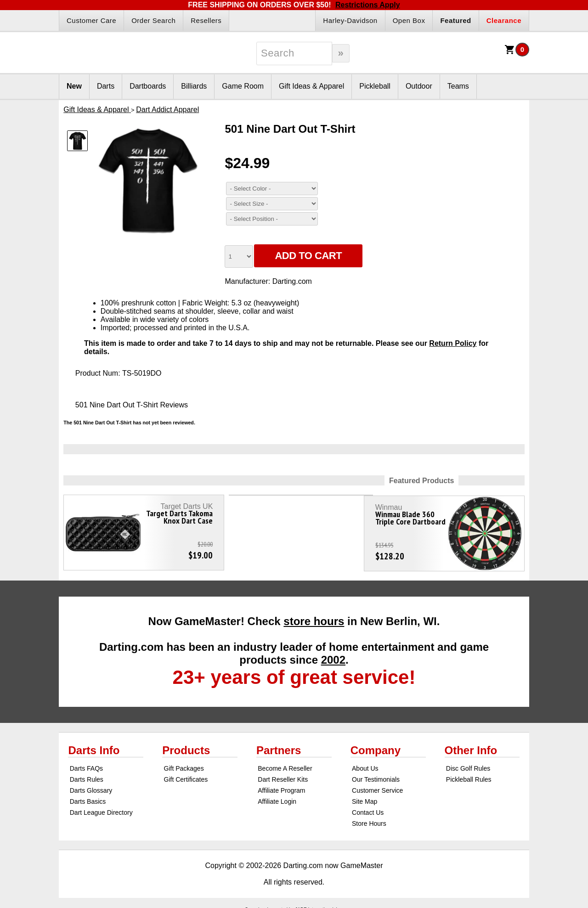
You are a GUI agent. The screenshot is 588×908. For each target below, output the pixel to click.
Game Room (243, 86)
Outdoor (419, 86)
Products (186, 746)
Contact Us (368, 808)
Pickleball (375, 86)
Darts (106, 86)
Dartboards (148, 86)
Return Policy (453, 343)
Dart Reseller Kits (283, 775)
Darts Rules (87, 775)
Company (376, 746)
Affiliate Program (281, 786)
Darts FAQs (86, 764)
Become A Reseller (285, 764)
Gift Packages (184, 764)
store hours (314, 617)
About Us (365, 764)
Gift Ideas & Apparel (311, 86)
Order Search (153, 20)
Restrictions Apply (368, 5)
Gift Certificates (186, 775)
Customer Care (91, 20)
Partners (279, 746)
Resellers (206, 20)
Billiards (194, 86)
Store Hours (369, 819)
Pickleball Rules (469, 775)
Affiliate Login (277, 797)
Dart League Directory (101, 808)
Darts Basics (88, 797)
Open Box (409, 20)
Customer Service (377, 786)
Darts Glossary (91, 786)
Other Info (471, 746)
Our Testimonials (376, 775)
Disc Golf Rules (468, 764)
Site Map (365, 797)
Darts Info (94, 746)
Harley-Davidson (350, 20)
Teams (458, 86)
